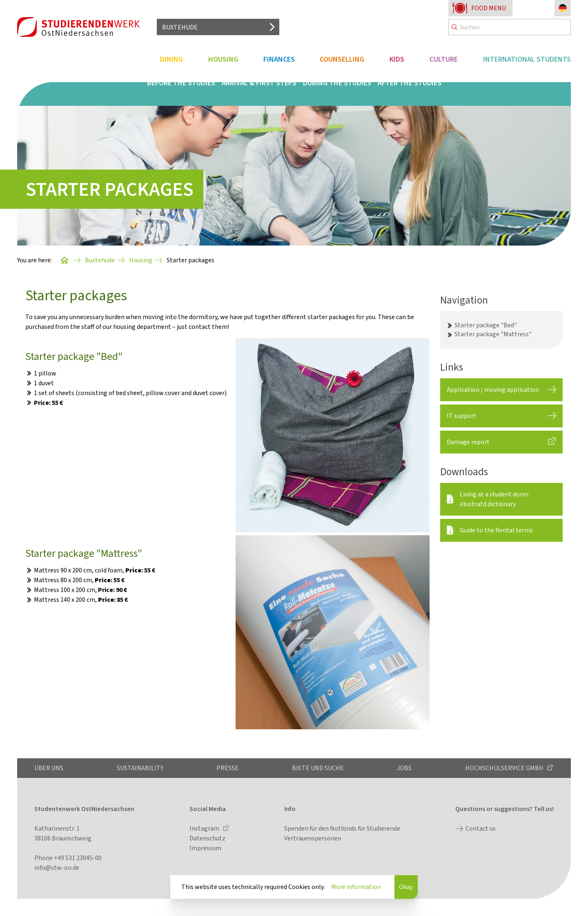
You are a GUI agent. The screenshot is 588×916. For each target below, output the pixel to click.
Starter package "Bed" (486, 325)
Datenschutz (207, 838)
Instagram (205, 828)
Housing (223, 59)
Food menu (489, 8)
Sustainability (140, 768)
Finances (279, 59)
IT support (462, 416)
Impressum (205, 848)
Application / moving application (493, 390)
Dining (171, 59)
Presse (227, 768)
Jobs (404, 768)
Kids (397, 59)
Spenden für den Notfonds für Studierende (342, 828)
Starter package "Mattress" (493, 334)
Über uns (49, 768)
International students (527, 59)
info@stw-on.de (57, 868)
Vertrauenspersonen (313, 838)
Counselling (342, 59)
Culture (444, 59)
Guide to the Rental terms (496, 530)
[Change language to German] (563, 8)
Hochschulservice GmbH (505, 768)
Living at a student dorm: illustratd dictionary (494, 499)
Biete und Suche (318, 768)
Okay (406, 887)
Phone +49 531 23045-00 (68, 858)
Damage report (468, 442)
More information (356, 887)
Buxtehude (100, 260)
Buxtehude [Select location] (180, 27)
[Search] (510, 27)
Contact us (481, 828)
